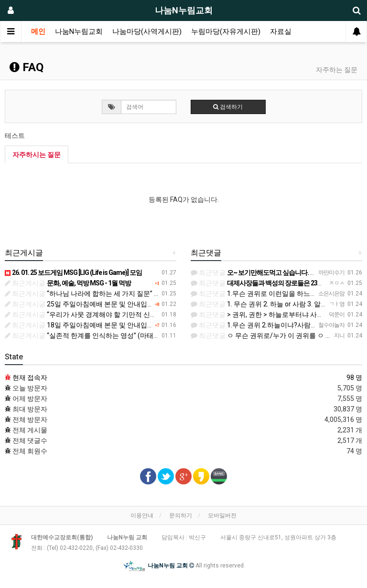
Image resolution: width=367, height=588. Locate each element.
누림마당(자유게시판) (226, 31)
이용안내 (142, 515)
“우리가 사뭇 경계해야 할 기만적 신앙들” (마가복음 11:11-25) (116, 315)
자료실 (281, 31)
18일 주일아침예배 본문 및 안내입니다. (83, 325)
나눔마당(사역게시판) (147, 31)
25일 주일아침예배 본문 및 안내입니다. (83, 304)
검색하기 (228, 107)
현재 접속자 (30, 378)
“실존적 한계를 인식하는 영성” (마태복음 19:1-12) (99, 336)
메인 (38, 31)
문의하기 (181, 515)
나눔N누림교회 (79, 31)
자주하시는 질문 (37, 155)
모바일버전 (222, 515)
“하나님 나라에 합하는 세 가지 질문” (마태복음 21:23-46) (109, 294)
